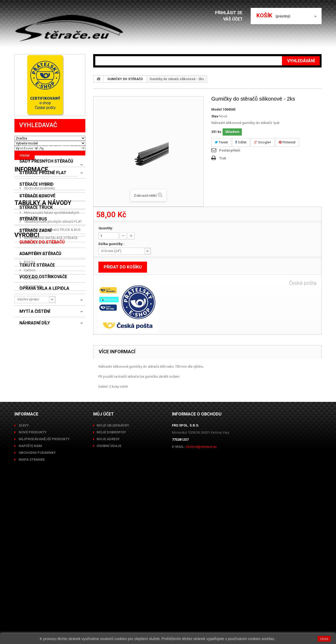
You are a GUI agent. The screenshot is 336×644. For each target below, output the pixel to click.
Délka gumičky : (112, 244)
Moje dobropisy (111, 586)
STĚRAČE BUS (33, 241)
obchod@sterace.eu (201, 601)
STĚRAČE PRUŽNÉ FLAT (43, 195)
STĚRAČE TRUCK (36, 229)
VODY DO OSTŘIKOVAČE (43, 299)
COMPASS (31, 523)
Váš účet (234, 19)
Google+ (263, 142)
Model (217, 109)
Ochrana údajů (34, 394)
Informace (31, 361)
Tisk (223, 158)
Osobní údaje (109, 600)
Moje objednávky (113, 579)
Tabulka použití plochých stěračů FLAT (52, 442)
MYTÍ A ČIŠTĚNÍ (35, 333)
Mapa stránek (31, 613)
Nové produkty (32, 586)
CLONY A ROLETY (37, 322)
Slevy (23, 579)
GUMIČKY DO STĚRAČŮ (42, 264)
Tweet (221, 142)
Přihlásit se (230, 13)
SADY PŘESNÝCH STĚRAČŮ (46, 183)
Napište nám (30, 600)
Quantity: (106, 228)
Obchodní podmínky (39, 378)
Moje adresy (108, 593)
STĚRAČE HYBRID (36, 206)
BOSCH (29, 507)
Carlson (29, 515)
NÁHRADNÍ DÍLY (35, 345)
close (324, 639)
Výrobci (27, 482)
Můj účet (104, 568)
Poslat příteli (230, 150)
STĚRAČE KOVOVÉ (37, 218)
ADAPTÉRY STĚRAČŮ (40, 276)
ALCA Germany (35, 499)
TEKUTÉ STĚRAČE (37, 287)
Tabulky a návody (43, 426)
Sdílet (241, 142)
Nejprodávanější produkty (44, 593)
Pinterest (287, 142)
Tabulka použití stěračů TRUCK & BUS (52, 450)
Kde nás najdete (36, 386)
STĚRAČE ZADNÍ (35, 252)
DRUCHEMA (33, 531)
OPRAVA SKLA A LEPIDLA (44, 310)
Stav (215, 116)
